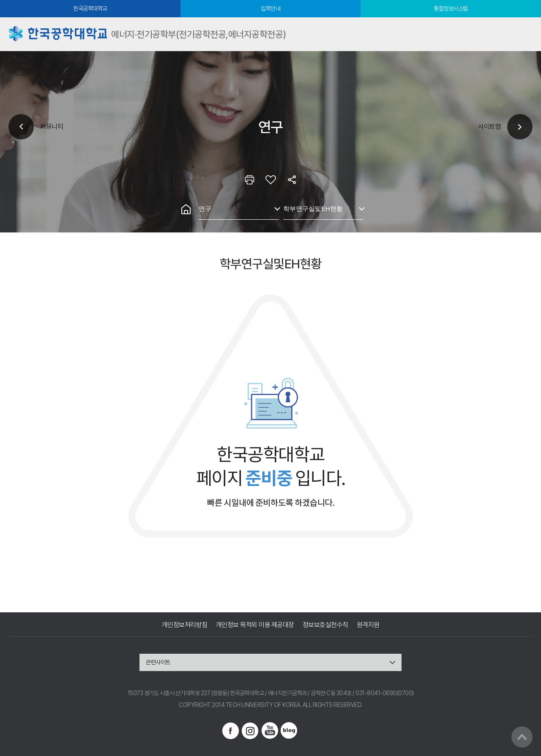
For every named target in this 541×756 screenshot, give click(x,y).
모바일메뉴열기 (524, 34)
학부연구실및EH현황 (313, 209)
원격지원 (368, 625)
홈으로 (186, 209)
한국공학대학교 (90, 8)
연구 (205, 209)
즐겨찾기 (270, 180)
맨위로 (522, 737)
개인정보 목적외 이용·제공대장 (255, 625)
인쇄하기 (249, 180)
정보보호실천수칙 (325, 625)
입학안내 (270, 8)
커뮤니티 (52, 127)
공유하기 (292, 180)
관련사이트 (158, 662)
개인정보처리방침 (185, 625)
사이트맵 (489, 127)
